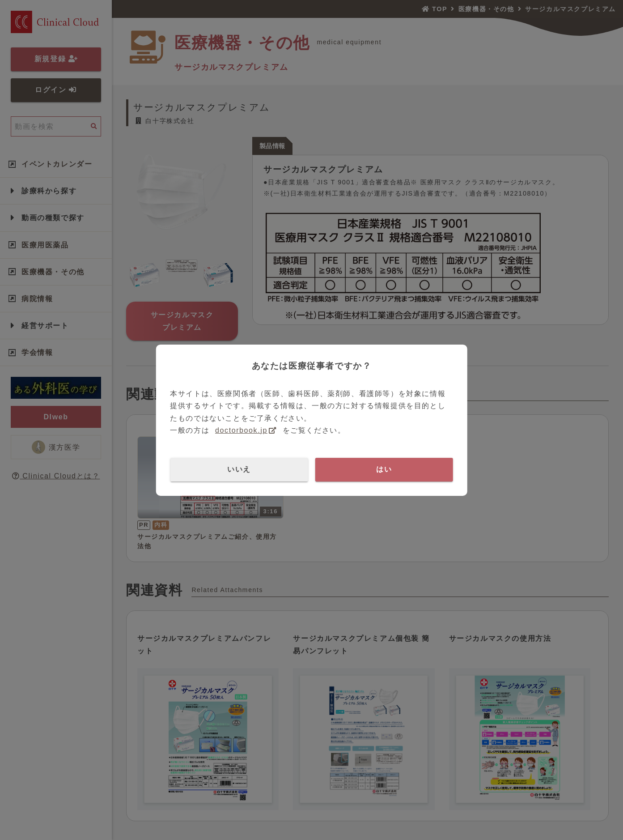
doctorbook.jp (241, 430)
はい (384, 469)
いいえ (239, 469)
